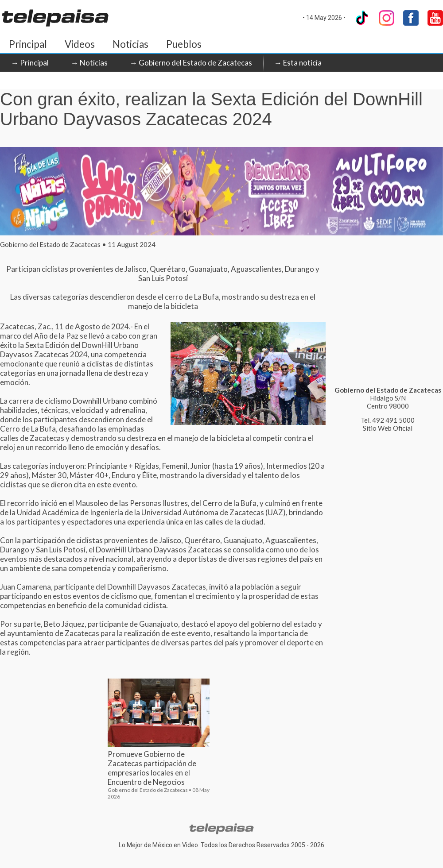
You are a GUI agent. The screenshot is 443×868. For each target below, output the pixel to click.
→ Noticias (89, 63)
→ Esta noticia (298, 63)
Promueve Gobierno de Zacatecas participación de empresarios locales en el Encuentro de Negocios (152, 768)
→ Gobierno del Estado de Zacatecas (191, 63)
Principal (28, 44)
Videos (80, 44)
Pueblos (184, 44)
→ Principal (30, 63)
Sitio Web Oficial (388, 428)
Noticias (130, 44)
